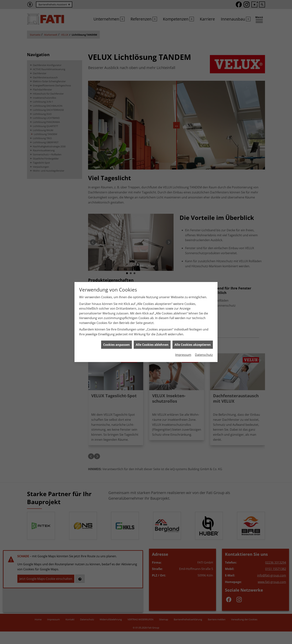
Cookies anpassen (116, 345)
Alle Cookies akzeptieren (193, 345)
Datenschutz (204, 355)
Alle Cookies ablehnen (152, 345)
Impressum (183, 355)
